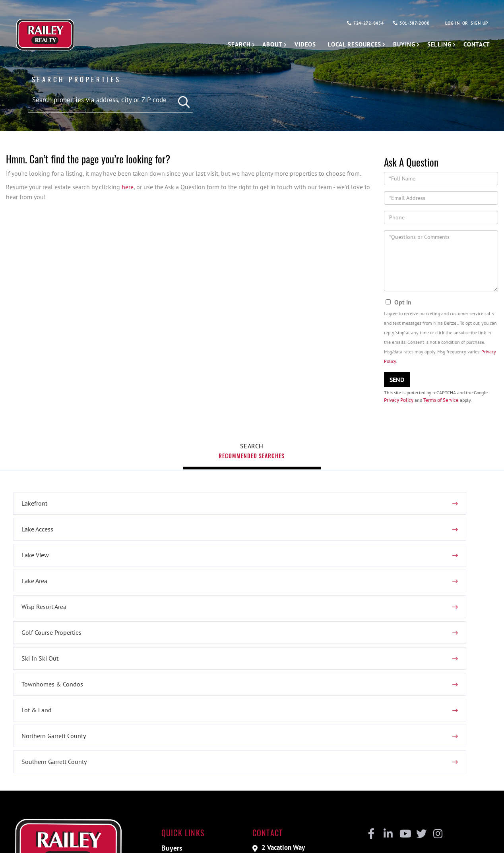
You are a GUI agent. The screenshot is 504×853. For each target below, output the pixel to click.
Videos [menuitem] (298, 45)
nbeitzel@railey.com (293, 748)
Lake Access (196, 564)
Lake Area (31, 589)
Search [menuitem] (230, 45)
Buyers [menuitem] (174, 728)
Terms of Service (441, 406)
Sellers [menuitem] (174, 739)
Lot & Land (359, 615)
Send (397, 385)
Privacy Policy (399, 406)
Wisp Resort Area (203, 589)
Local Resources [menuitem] (349, 45)
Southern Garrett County (213, 641)
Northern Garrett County (50, 641)
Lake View (357, 564)
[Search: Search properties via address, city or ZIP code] (110, 99)
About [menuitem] (264, 45)
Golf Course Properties (373, 589)
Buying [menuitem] (401, 45)
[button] (181, 100)
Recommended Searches (252, 486)
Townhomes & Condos (211, 615)
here (128, 192)
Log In (450, 24)
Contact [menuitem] (476, 45)
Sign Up (479, 24)
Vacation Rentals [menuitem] (189, 750)
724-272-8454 (356, 24)
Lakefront (31, 564)
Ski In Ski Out (36, 615)
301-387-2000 (407, 24)
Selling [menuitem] (438, 45)
